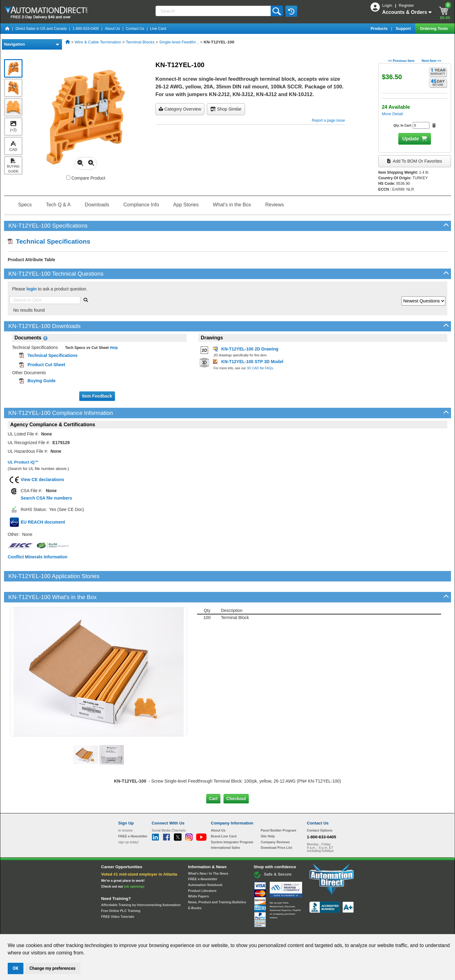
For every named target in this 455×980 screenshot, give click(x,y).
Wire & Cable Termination (98, 42)
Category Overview (180, 109)
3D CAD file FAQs (260, 368)
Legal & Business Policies (262, 928)
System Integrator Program (232, 821)
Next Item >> (431, 61)
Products (380, 28)
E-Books (195, 887)
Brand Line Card (224, 815)
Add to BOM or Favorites (415, 161)
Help (113, 348)
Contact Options (320, 809)
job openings (134, 865)
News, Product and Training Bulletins (217, 881)
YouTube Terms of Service (307, 928)
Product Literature (202, 870)
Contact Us (135, 29)
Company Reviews (275, 821)
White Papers (199, 875)
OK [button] (16, 968)
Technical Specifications (49, 241)
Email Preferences (223, 928)
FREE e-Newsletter (203, 858)
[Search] (213, 11)
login (32, 289)
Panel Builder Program (279, 809)
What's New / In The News (208, 852)
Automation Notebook (205, 864)
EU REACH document (43, 522)
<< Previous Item (401, 61)
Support (404, 28)
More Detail (392, 114)
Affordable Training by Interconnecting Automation (141, 884)
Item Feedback (97, 396)
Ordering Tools (434, 28)
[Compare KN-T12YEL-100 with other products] (68, 178)
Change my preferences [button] (53, 968)
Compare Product (86, 178)
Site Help (268, 815)
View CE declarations (42, 480)
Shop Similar (226, 109)
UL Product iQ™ (23, 462)
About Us (112, 29)
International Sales (225, 827)
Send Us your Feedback (162, 928)
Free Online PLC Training (121, 890)
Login (388, 5)
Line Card (158, 29)
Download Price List (277, 827)
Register (406, 5)
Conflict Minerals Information (38, 557)
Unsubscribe (195, 928)
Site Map (131, 928)
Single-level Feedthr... (179, 42)
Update (411, 139)
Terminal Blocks (140, 42)
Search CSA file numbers (46, 498)
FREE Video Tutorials (118, 896)
